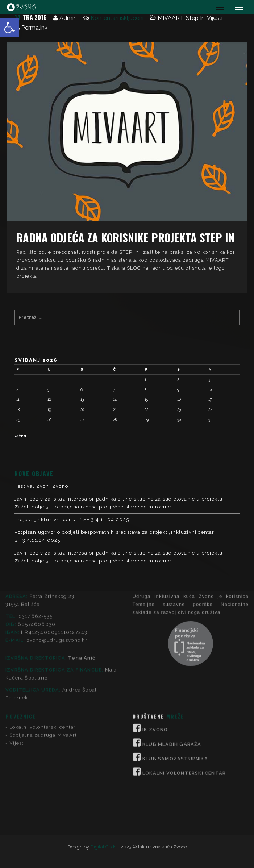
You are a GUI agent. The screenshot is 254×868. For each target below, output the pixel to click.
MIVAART (170, 18)
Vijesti (215, 18)
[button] (9, 28)
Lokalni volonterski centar (43, 654)
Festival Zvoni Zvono (41, 486)
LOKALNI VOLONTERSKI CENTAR (184, 700)
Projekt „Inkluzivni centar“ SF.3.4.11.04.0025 (72, 520)
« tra (20, 436)
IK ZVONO (155, 657)
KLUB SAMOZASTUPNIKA (175, 686)
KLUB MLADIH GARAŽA (172, 671)
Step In (195, 18)
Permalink (34, 28)
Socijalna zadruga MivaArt (43, 662)
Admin (68, 18)
